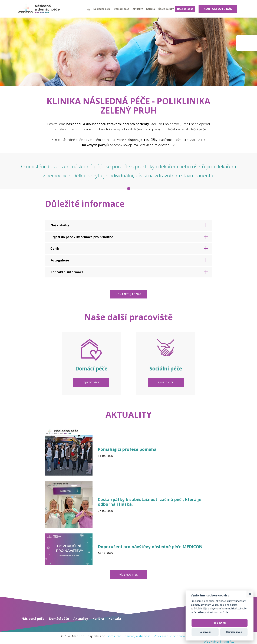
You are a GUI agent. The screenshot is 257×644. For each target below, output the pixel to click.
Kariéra (151, 9)
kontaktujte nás (128, 294)
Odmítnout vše (234, 632)
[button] (128, 225)
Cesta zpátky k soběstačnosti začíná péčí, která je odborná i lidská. (150, 502)
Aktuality (138, 9)
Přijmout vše (220, 623)
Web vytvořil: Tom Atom (221, 641)
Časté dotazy (166, 9)
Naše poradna (185, 9)
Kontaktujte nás (218, 9)
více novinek (129, 575)
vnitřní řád (114, 636)
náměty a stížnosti (138, 636)
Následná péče (102, 9)
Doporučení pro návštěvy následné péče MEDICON (150, 547)
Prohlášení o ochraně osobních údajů (181, 636)
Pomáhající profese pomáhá (127, 449)
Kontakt (115, 619)
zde (226, 613)
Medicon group (246, 43)
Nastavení (205, 632)
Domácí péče (121, 9)
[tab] (128, 225)
